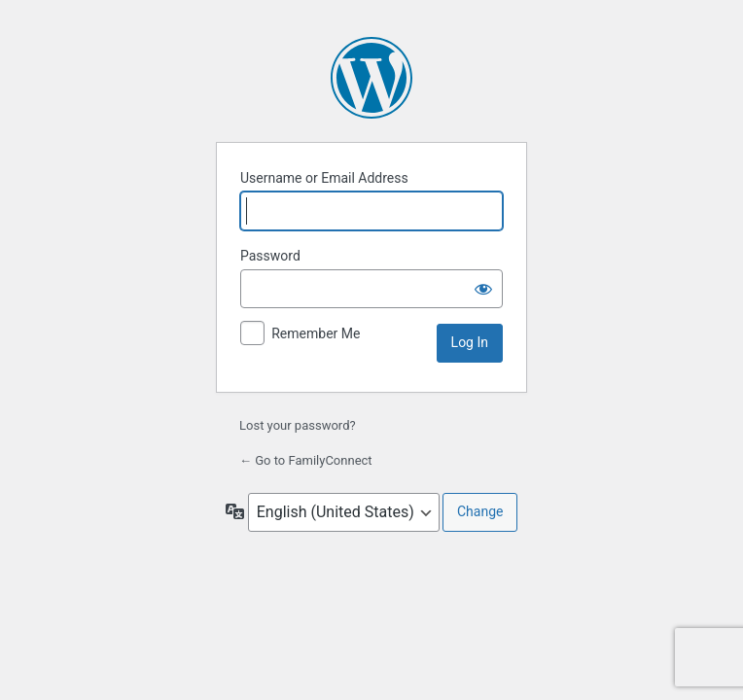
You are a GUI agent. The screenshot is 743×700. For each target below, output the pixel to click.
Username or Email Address (324, 178)
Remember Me (316, 333)
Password (270, 256)
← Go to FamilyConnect (306, 460)
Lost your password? (298, 425)
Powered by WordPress (371, 78)
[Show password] (483, 289)
